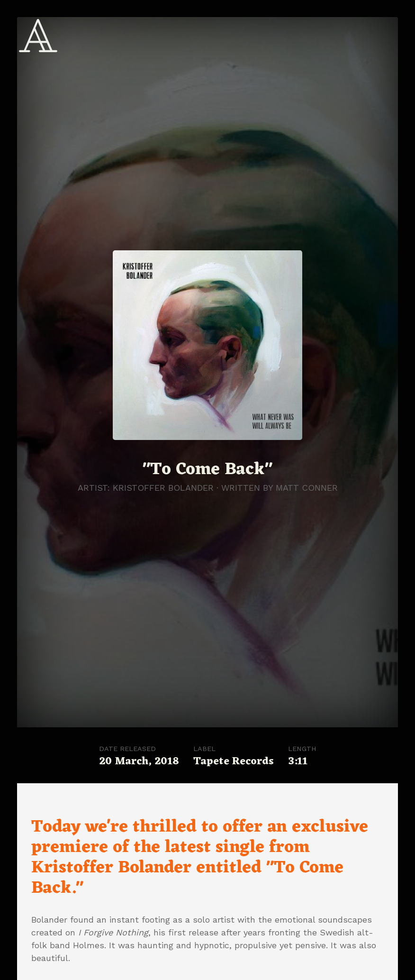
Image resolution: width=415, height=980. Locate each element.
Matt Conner (307, 488)
